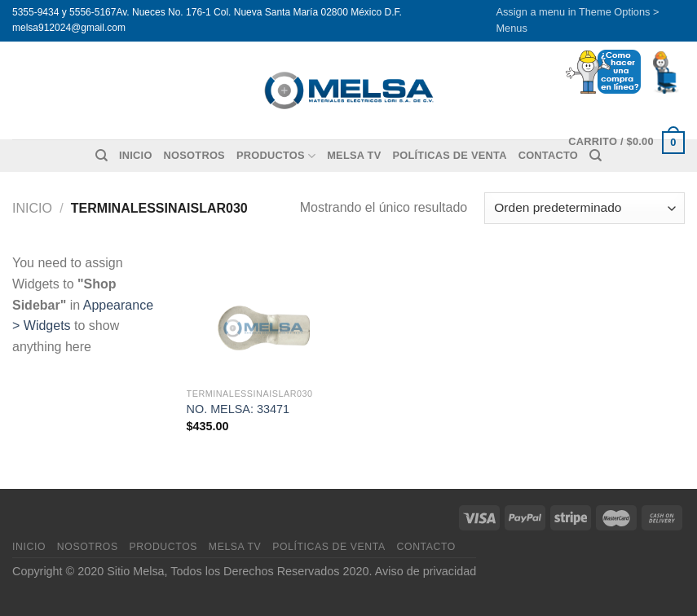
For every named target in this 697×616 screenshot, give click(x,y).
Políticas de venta (449, 155)
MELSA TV (354, 155)
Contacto (426, 547)
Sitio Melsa (135, 571)
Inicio (136, 155)
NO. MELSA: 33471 (238, 409)
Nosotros (194, 155)
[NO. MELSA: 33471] (265, 316)
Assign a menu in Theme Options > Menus (577, 20)
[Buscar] (101, 156)
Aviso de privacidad (426, 571)
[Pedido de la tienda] (585, 208)
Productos (276, 156)
